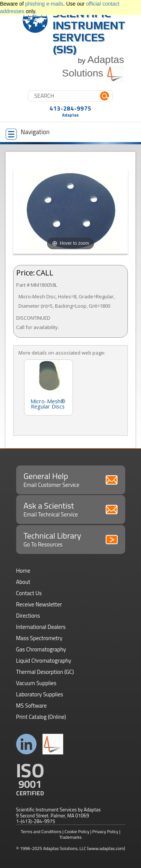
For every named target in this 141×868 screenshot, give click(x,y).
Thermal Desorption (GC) (45, 672)
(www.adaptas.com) (106, 848)
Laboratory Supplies (40, 694)
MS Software (32, 706)
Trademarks (70, 837)
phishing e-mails (44, 4)
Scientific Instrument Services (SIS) (89, 31)
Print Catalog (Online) (41, 717)
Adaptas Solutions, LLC (65, 848)
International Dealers (41, 627)
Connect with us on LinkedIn (27, 744)
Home (23, 571)
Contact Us (29, 593)
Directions (28, 616)
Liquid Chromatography (44, 661)
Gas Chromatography (41, 649)
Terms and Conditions (41, 831)
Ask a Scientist (71, 509)
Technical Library (71, 539)
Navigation (28, 133)
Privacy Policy (105, 831)
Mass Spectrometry (39, 638)
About (23, 582)
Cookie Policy (77, 831)
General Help (71, 479)
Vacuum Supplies (36, 683)
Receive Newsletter (39, 604)
